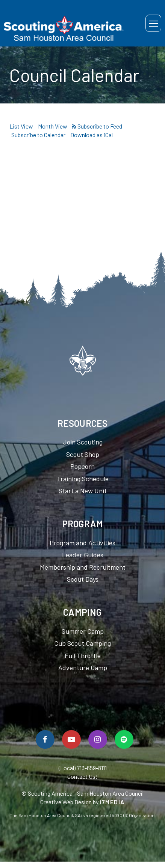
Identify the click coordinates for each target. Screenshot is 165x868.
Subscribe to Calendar (38, 135)
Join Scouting (83, 442)
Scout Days (83, 579)
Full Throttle (83, 655)
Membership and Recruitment (83, 567)
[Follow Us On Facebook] (45, 739)
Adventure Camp (83, 667)
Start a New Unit (83, 491)
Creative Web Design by (82, 802)
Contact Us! (82, 776)
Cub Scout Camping (82, 643)
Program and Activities (82, 543)
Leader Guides (83, 555)
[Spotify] (124, 739)
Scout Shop (83, 454)
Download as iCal (92, 135)
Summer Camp (83, 631)
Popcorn (82, 466)
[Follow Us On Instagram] (98, 739)
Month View (53, 126)
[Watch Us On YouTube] (71, 739)
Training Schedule (83, 479)
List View (21, 126)
